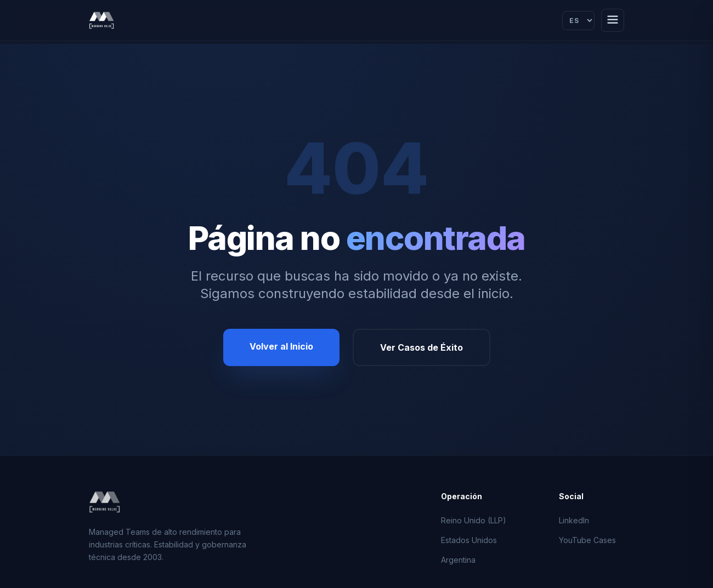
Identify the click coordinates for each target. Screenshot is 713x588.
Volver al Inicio (281, 346)
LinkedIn (574, 520)
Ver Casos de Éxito (421, 347)
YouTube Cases (587, 540)
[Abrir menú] (613, 20)
